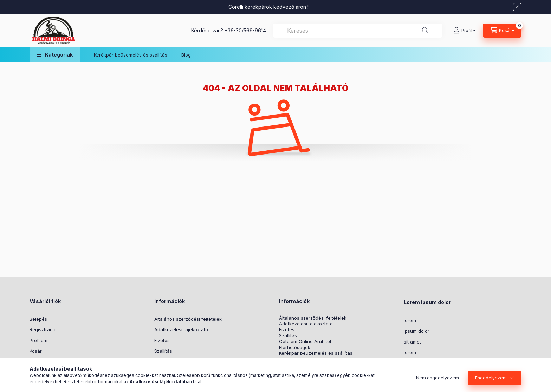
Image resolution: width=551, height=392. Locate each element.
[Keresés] (425, 31)
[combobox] (358, 31)
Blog (186, 55)
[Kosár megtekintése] (502, 31)
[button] (55, 55)
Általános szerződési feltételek (188, 319)
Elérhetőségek (295, 348)
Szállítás (163, 351)
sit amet (412, 342)
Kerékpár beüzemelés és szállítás (131, 55)
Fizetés (162, 340)
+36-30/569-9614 (245, 30)
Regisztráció (43, 329)
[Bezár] (517, 7)
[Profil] (464, 31)
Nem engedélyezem (437, 378)
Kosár (36, 351)
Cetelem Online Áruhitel (305, 342)
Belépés (38, 319)
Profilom (38, 340)
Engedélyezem (491, 378)
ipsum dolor (417, 331)
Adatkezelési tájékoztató (181, 329)
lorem (410, 320)
